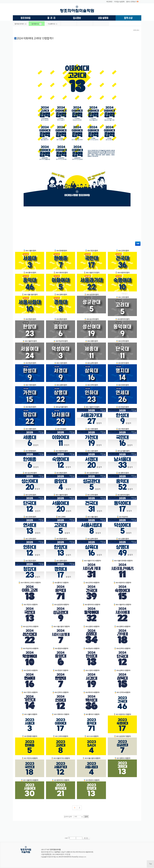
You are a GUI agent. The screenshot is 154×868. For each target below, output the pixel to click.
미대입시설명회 (119, 2)
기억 (66, 838)
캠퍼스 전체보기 (131, 2)
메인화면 (109, 2)
